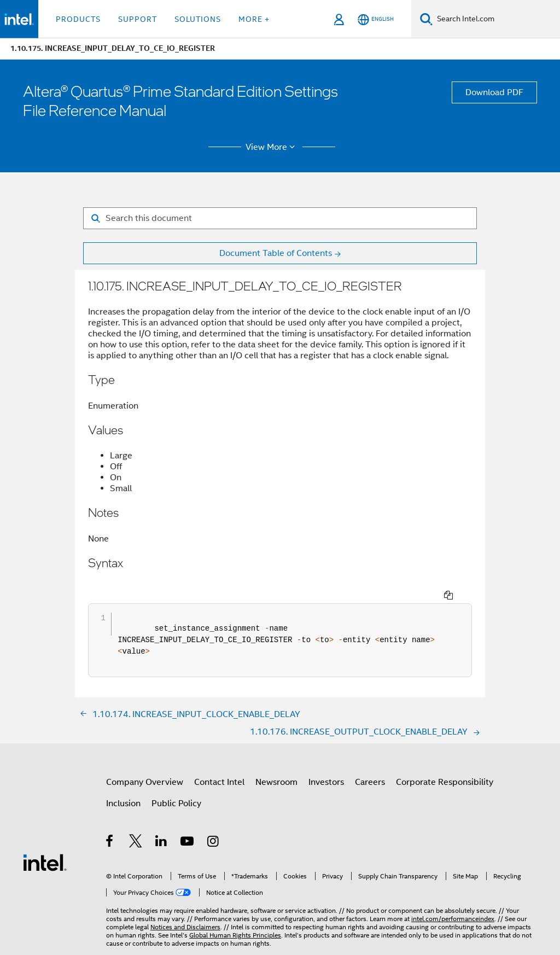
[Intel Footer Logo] (45, 842)
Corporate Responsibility (445, 762)
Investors (326, 762)
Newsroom (276, 762)
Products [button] (78, 19)
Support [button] (138, 19)
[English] (376, 19)
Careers (370, 762)
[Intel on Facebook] (110, 823)
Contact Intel (219, 762)
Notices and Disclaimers (185, 907)
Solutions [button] (198, 19)
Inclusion (123, 783)
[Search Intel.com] (496, 19)
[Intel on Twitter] (136, 823)
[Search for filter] (280, 218)
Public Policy (176, 783)
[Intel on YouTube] (188, 823)
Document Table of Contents (276, 253)
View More (272, 147)
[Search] (426, 19)
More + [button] (254, 19)
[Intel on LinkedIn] (162, 823)
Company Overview (145, 762)
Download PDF (494, 92)
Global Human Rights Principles (235, 915)
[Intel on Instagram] (214, 823)
